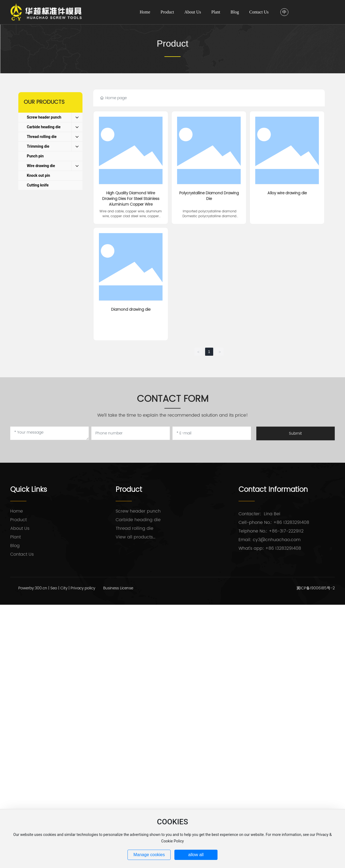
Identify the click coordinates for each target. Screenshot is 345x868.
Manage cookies (149, 855)
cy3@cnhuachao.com (277, 540)
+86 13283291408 (291, 523)
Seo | (55, 588)
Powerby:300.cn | (34, 588)
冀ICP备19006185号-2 (316, 588)
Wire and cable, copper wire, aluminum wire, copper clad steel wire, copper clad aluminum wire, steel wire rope (131, 216)
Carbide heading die (138, 520)
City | (65, 588)
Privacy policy (83, 588)
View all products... (135, 537)
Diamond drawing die (131, 309)
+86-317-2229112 (286, 531)
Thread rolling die (134, 528)
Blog (15, 546)
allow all (196, 855)
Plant (15, 537)
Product (172, 43)
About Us (20, 528)
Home (17, 511)
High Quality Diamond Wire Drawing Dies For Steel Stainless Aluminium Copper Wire (131, 199)
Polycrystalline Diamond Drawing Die (209, 196)
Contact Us (22, 554)
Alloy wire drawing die (287, 193)
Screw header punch (138, 511)
